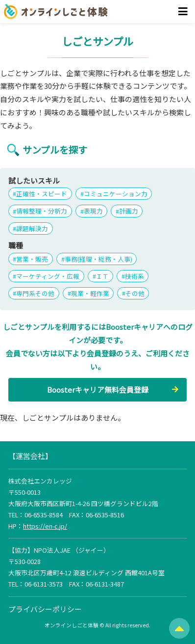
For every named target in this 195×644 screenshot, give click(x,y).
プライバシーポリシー (45, 609)
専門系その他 (35, 293)
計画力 (129, 211)
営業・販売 (32, 259)
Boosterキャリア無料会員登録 (98, 389)
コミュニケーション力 (116, 194)
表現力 (93, 211)
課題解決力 (32, 228)
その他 (135, 293)
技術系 (134, 276)
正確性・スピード (42, 194)
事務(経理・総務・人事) (98, 259)
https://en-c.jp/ (45, 526)
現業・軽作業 (90, 293)
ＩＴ (102, 276)
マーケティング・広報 (48, 276)
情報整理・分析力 (42, 211)
